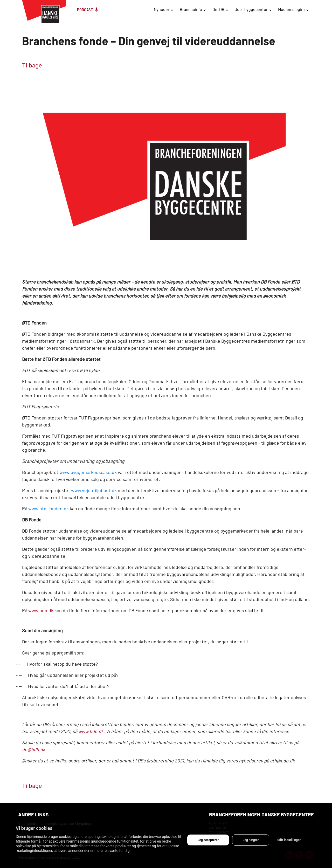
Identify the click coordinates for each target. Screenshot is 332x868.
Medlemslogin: (291, 9)
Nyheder (162, 9)
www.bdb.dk (41, 610)
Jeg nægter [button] (251, 840)
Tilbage (32, 65)
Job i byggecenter (251, 9)
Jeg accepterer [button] (208, 840)
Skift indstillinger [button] (288, 840)
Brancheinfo (191, 9)
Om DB (218, 9)
